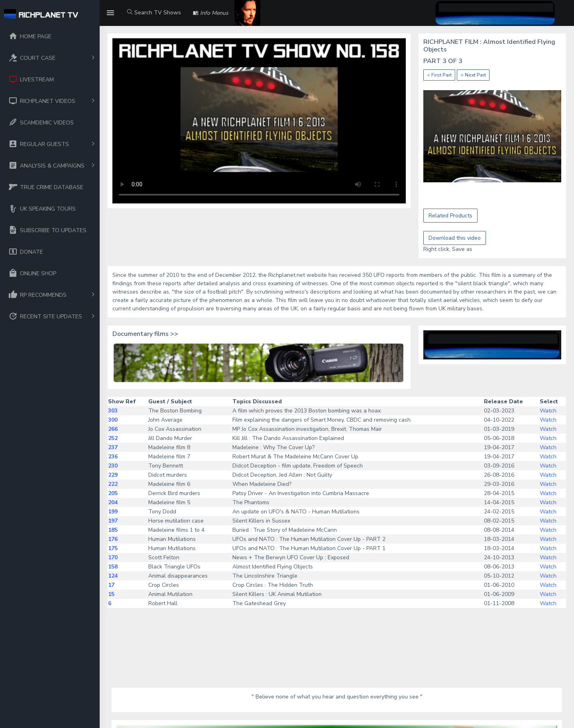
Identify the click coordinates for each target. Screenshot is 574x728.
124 (113, 576)
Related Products (450, 216)
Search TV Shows (154, 13)
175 (113, 548)
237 (113, 447)
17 (111, 585)
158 (113, 567)
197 (113, 521)
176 (113, 539)
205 (113, 493)
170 (113, 557)
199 (113, 512)
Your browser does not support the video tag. (259, 121)
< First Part (439, 75)
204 (113, 502)
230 (113, 466)
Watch (548, 411)
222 (113, 484)
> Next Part (473, 75)
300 (113, 420)
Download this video (455, 238)
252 (113, 438)
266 (113, 429)
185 (113, 530)
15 (111, 594)
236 (113, 457)
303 (113, 411)
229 (113, 475)
